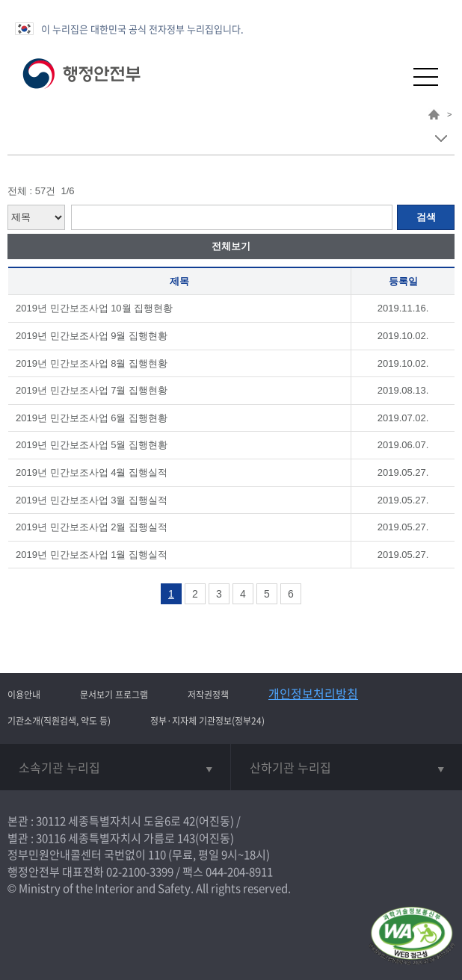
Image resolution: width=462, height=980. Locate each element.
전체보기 (231, 246)
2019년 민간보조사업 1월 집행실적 (92, 555)
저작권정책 (208, 695)
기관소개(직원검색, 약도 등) (59, 721)
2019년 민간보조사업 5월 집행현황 (92, 445)
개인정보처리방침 (313, 693)
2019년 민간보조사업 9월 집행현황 (92, 336)
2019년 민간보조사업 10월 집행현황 (94, 308)
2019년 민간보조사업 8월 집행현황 (92, 363)
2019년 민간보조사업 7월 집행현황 (92, 390)
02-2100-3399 (140, 872)
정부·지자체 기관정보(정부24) (207, 721)
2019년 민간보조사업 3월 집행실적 (92, 500)
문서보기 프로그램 (114, 695)
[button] (389, 77)
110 (157, 855)
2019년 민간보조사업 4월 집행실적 (92, 472)
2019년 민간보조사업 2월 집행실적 (92, 527)
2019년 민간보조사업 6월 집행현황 (92, 418)
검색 (426, 217)
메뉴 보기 (441, 139)
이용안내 (24, 695)
